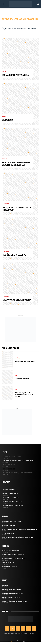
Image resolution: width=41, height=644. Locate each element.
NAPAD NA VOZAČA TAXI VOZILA (11, 498)
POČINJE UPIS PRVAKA (8, 533)
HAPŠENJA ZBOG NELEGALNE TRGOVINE (13, 506)
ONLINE (22, 641)
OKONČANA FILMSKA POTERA (17, 300)
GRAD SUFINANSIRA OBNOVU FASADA (12, 521)
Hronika (6, 251)
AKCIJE (4, 72)
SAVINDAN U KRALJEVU (8, 563)
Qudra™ (31, 641)
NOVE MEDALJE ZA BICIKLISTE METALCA (12, 593)
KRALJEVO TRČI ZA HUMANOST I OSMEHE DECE (14, 601)
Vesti (16, 375)
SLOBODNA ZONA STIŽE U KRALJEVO (12, 457)
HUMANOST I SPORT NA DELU (16, 75)
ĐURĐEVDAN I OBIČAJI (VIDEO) (25, 361)
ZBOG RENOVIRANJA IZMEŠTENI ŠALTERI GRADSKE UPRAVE (17, 537)
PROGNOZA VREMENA (22, 378)
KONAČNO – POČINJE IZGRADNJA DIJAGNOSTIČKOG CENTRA (18, 473)
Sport (4, 117)
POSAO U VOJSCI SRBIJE (9, 469)
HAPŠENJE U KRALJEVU (15, 255)
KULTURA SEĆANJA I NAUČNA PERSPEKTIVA (13, 559)
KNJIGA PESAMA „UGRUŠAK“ (9, 567)
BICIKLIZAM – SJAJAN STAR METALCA (12, 589)
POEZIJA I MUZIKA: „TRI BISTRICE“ (11, 551)
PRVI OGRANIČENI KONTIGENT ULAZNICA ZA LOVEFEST (16, 164)
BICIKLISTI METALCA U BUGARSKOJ (11, 597)
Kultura (6, 204)
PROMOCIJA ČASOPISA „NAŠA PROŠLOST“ (17, 209)
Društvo (17, 358)
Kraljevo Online (13, 641)
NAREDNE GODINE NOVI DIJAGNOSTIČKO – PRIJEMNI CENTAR (24, 394)
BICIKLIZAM (7, 120)
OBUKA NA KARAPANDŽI (9, 465)
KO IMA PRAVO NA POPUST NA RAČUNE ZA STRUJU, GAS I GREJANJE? (20, 529)
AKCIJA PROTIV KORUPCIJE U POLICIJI (12, 502)
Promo (4, 159)
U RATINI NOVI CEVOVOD (8, 525)
